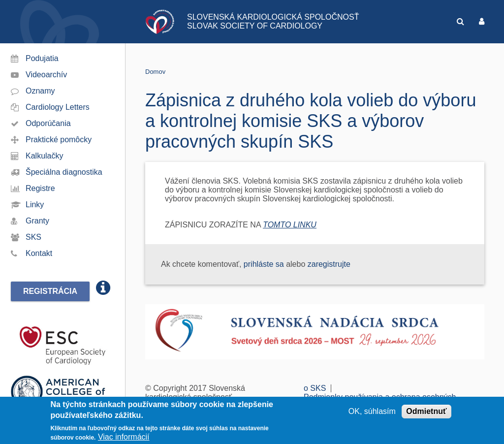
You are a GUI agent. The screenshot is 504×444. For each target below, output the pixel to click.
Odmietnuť (426, 411)
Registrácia (50, 291)
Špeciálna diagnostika (64, 172)
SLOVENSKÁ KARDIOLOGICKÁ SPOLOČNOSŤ (273, 17)
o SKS (315, 388)
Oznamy (40, 91)
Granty (37, 221)
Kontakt (39, 253)
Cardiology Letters (58, 107)
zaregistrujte (329, 264)
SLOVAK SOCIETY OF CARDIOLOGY (255, 26)
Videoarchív (46, 75)
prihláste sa (264, 264)
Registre (40, 188)
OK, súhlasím (372, 411)
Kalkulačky (44, 156)
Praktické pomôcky (59, 140)
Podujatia (42, 58)
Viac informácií (124, 437)
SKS (33, 237)
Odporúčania (48, 123)
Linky (35, 205)
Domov (155, 72)
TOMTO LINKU (290, 225)
